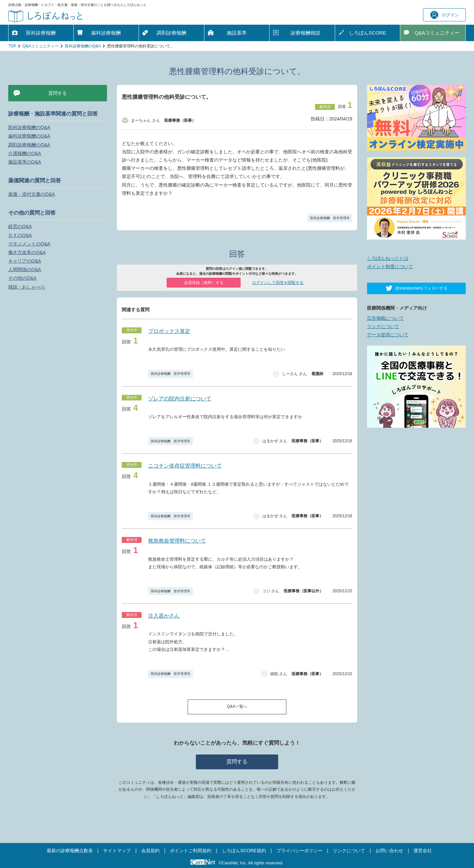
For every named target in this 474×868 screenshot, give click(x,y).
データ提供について (388, 335)
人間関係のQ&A (25, 269)
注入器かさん (164, 616)
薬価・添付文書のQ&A (32, 194)
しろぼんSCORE (368, 33)
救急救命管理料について (177, 541)
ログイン (445, 15)
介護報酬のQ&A (25, 153)
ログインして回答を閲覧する (278, 283)
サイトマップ (117, 851)
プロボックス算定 (169, 331)
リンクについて (383, 326)
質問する (237, 762)
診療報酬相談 (305, 33)
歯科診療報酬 (106, 33)
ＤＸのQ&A (20, 235)
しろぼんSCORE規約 (244, 851)
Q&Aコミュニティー (40, 46)
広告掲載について (385, 318)
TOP (12, 46)
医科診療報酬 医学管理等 (330, 218)
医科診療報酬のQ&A (83, 46)
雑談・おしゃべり (27, 287)
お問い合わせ (389, 851)
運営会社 (423, 851)
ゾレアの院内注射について (180, 399)
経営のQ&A (20, 226)
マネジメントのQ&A (29, 244)
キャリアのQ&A (25, 261)
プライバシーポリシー (300, 851)
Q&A (437, 33)
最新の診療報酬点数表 (70, 851)
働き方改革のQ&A (27, 252)
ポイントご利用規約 (191, 851)
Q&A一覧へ (237, 706)
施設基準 (237, 33)
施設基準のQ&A (25, 162)
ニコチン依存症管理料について (185, 466)
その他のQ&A (22, 278)
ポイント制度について (390, 267)
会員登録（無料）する (204, 283)
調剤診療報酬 (171, 33)
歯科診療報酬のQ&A (29, 136)
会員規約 (150, 851)
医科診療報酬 (41, 33)
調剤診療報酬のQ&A (29, 145)
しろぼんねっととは (388, 258)
